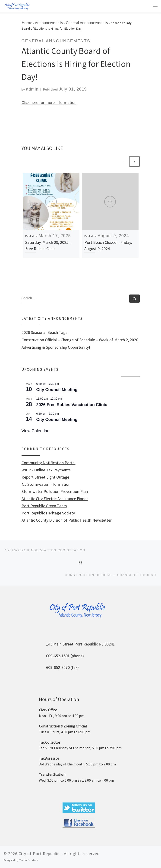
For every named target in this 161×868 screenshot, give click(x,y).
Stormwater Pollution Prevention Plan (55, 492)
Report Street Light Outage (45, 477)
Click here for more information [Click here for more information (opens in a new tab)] (49, 102)
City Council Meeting (57, 390)
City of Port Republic (39, 854)
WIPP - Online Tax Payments (46, 470)
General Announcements (87, 23)
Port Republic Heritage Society (48, 513)
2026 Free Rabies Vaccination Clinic (72, 405)
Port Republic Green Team (44, 506)
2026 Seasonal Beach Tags (44, 332)
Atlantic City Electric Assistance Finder (55, 499)
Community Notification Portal (49, 463)
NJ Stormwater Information (46, 484)
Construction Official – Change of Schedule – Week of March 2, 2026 (80, 340)
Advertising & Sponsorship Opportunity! (56, 347)
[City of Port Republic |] (17, 6)
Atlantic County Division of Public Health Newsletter (67, 520)
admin (32, 89)
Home (27, 23)
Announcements (49, 23)
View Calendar (35, 431)
